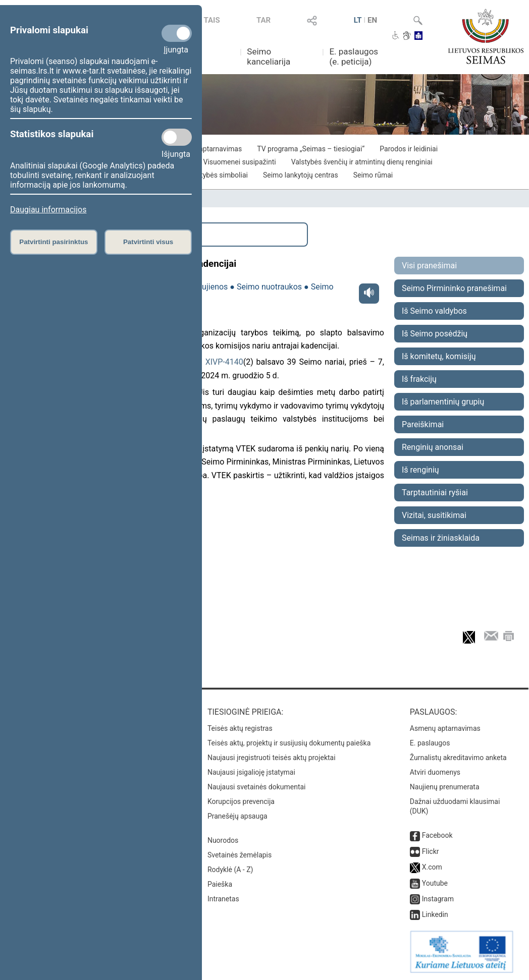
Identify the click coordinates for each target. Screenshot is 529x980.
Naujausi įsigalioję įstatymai (251, 772)
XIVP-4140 (224, 362)
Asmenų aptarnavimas (445, 728)
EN (372, 20)
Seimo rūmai (373, 175)
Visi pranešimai (429, 266)
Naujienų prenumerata (445, 787)
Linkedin (435, 914)
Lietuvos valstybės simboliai (204, 175)
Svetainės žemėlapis (240, 855)
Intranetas (223, 899)
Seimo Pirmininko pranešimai (454, 288)
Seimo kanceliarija (269, 56)
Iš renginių (420, 470)
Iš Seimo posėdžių (435, 334)
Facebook (437, 835)
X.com (432, 867)
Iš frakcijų (419, 379)
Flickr (431, 851)
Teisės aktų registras (240, 728)
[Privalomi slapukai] (177, 33)
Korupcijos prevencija (241, 801)
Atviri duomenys (435, 772)
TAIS (212, 20)
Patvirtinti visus (148, 242)
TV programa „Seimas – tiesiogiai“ (311, 149)
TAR (263, 20)
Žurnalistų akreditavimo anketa (458, 758)
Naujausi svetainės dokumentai (257, 787)
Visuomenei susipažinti (240, 162)
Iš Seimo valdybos (434, 311)
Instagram (438, 899)
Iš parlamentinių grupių (443, 402)
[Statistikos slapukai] (177, 137)
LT (358, 20)
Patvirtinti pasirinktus (54, 242)
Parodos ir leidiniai (409, 149)
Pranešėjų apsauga (237, 816)
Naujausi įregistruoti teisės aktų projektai (272, 758)
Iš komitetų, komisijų (439, 356)
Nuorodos (223, 840)
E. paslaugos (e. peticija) (354, 56)
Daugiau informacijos (48, 210)
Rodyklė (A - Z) (230, 870)
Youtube (435, 883)
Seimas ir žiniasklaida (441, 538)
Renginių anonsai (433, 447)
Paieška (220, 884)
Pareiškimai (423, 424)
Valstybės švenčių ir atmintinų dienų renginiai (362, 162)
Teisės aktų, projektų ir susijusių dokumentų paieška (289, 743)
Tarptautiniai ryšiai (435, 493)
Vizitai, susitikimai (434, 515)
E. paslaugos (430, 743)
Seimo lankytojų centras (301, 175)
